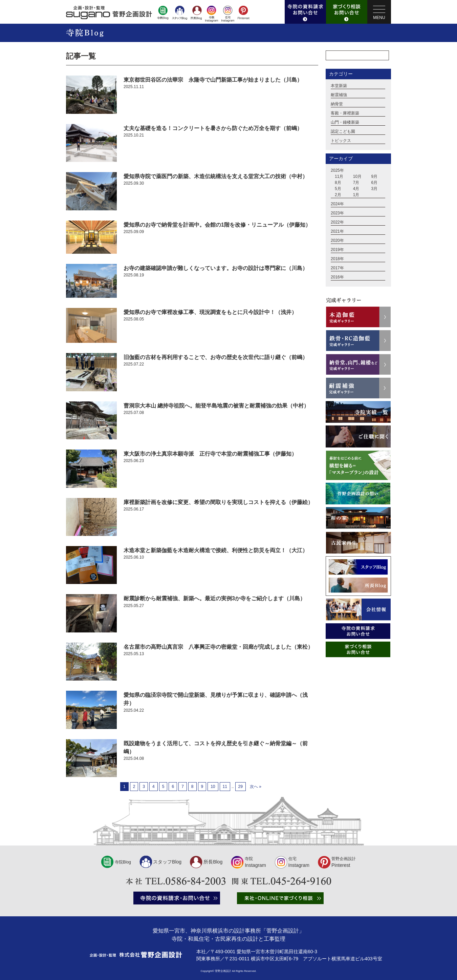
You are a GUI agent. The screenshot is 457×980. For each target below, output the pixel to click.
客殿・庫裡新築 (345, 113)
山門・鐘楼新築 (345, 123)
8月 (338, 183)
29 (241, 787)
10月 (357, 177)
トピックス (341, 141)
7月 (356, 183)
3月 (375, 189)
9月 (375, 177)
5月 (338, 189)
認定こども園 (343, 132)
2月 (338, 195)
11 (225, 787)
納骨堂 (337, 104)
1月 (356, 195)
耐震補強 (339, 95)
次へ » (256, 787)
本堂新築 (339, 86)
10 (213, 787)
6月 (375, 183)
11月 (339, 177)
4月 (356, 189)
